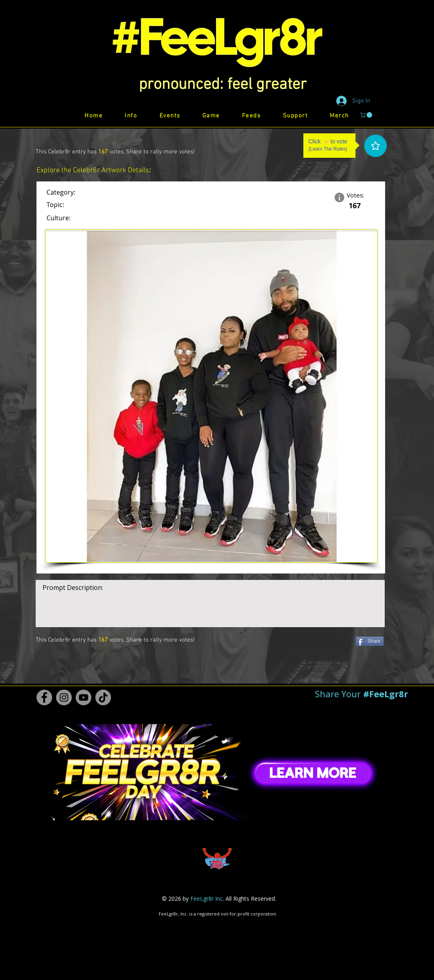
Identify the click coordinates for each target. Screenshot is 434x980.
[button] (223, 85)
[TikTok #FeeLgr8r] (103, 697)
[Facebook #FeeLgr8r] (44, 697)
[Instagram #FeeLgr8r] (64, 697)
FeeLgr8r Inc (207, 899)
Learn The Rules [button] (328, 149)
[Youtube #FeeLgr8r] (84, 697)
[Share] (370, 641)
